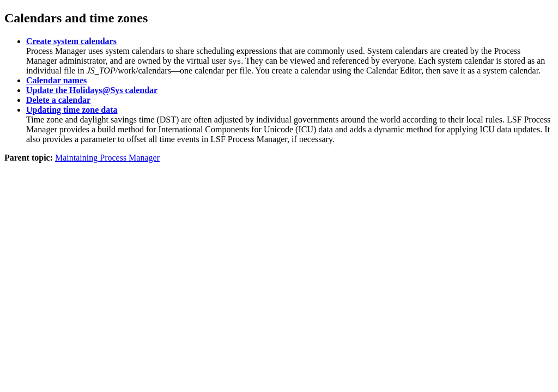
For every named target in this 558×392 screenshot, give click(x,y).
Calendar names (56, 80)
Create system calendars (71, 41)
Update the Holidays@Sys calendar (92, 90)
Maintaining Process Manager (107, 158)
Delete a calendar (58, 100)
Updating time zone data (72, 110)
